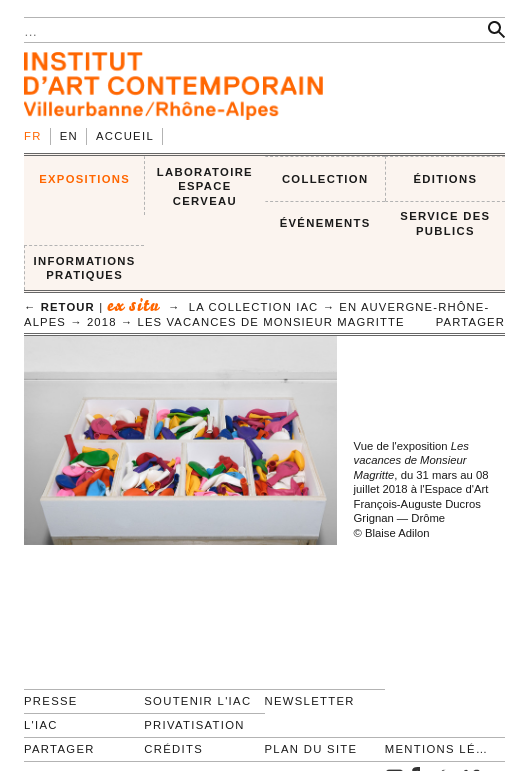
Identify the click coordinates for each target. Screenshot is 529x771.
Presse (51, 701)
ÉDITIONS (445, 179)
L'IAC (41, 725)
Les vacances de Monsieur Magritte (271, 322)
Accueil (125, 136)
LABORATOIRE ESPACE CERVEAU (205, 186)
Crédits (173, 749)
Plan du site (311, 749)
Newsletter (310, 701)
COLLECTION (325, 179)
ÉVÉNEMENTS (325, 223)
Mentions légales (436, 749)
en (69, 136)
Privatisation (194, 725)
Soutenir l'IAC (197, 701)
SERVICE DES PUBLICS (445, 223)
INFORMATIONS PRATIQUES (85, 268)
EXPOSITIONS (84, 179)
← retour (59, 307)
